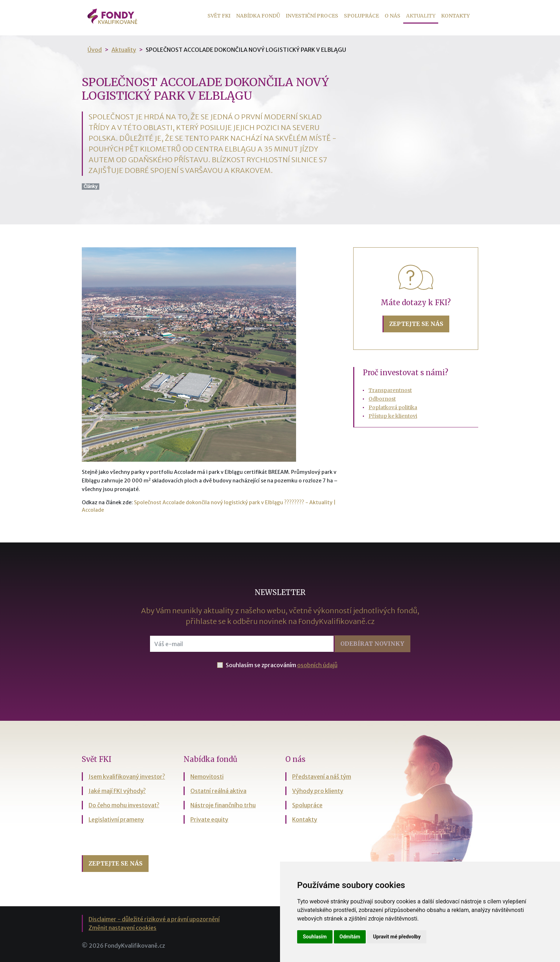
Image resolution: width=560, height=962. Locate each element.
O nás (392, 16)
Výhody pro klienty (318, 791)
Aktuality (422, 15)
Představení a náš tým (322, 777)
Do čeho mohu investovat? (124, 805)
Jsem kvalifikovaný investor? (127, 777)
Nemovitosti (207, 777)
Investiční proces (312, 16)
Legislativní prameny (116, 819)
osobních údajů (317, 665)
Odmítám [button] (350, 937)
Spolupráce (361, 16)
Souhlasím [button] (315, 937)
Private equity (209, 819)
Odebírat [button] (372, 644)
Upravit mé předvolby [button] (397, 937)
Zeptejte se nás (416, 324)
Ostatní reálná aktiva (218, 791)
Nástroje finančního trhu (223, 805)
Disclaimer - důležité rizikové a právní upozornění (154, 919)
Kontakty (455, 16)
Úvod (95, 50)
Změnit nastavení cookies (122, 928)
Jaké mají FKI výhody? (117, 791)
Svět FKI (219, 16)
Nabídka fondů (258, 16)
